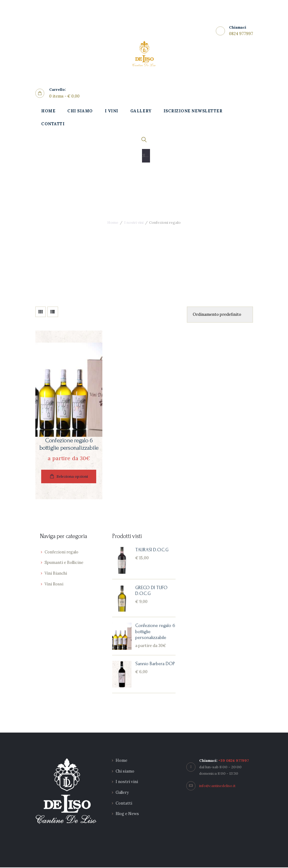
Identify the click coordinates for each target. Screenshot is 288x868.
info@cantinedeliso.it (217, 786)
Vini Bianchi (56, 574)
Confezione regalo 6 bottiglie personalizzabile (69, 444)
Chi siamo (125, 772)
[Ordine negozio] (220, 315)
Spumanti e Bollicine (64, 563)
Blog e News (127, 815)
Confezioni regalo (61, 553)
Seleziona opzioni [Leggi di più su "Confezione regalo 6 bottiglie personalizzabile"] (72, 477)
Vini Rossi (54, 585)
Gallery (122, 793)
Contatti (124, 804)
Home (113, 222)
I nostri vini (134, 222)
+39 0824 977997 (233, 761)
